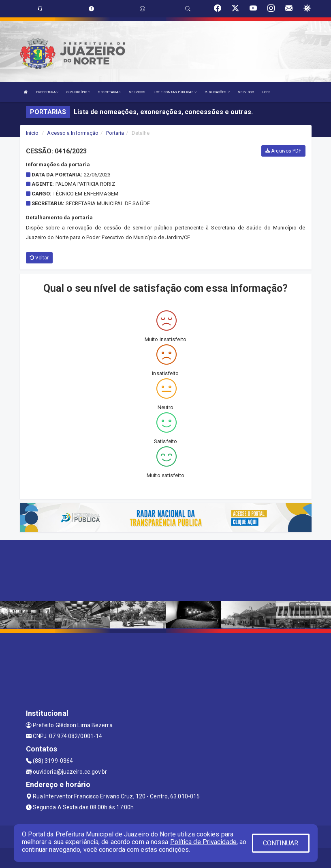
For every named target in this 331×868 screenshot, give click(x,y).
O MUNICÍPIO (78, 92)
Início (32, 133)
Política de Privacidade (203, 842)
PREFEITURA (47, 92)
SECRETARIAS (109, 92)
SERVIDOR (246, 92)
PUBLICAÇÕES (217, 92)
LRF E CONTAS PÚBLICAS (175, 92)
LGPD (266, 92)
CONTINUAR (281, 843)
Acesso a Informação (73, 133)
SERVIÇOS (137, 92)
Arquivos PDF (283, 151)
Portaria (115, 133)
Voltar (40, 258)
